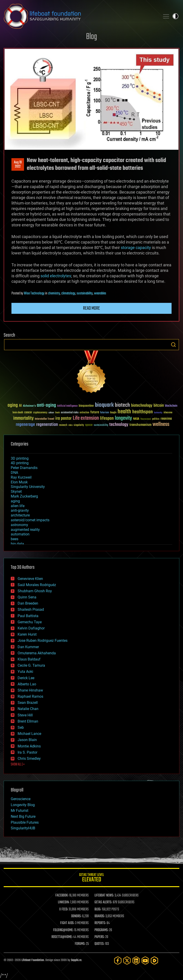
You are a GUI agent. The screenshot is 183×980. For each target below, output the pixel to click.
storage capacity (136, 248)
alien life (18, 506)
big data (17, 544)
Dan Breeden (28, 603)
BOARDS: (100, 916)
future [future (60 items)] (95, 412)
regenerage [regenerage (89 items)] (25, 425)
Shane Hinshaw (30, 690)
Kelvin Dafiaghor (31, 628)
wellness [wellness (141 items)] (161, 424)
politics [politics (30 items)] (156, 419)
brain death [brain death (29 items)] (18, 413)
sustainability (85, 293)
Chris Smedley (29, 759)
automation (20, 534)
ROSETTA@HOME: (62, 937)
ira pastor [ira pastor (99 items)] (63, 418)
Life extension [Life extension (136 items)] (86, 418)
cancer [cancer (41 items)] (28, 413)
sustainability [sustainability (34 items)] (101, 425)
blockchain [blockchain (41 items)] (171, 406)
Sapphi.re (76, 960)
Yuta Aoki (25, 672)
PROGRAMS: (101, 930)
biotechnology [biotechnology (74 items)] (142, 406)
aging (15, 501)
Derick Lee (26, 678)
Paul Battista (28, 616)
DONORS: (76, 916)
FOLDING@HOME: (63, 930)
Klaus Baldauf (29, 659)
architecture (20, 515)
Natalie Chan (28, 709)
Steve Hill (25, 715)
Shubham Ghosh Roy (35, 591)
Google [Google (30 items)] (113, 413)
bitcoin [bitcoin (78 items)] (159, 406)
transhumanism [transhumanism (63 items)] (140, 425)
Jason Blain (27, 740)
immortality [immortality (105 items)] (23, 418)
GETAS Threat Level (91, 878)
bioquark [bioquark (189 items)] (104, 405)
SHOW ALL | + (18, 765)
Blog (91, 37)
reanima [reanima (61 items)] (166, 419)
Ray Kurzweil (21, 477)
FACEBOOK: (62, 896)
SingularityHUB (23, 828)
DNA (14, 473)
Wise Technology (34, 293)
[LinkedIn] (136, 960)
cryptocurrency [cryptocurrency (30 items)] (40, 413)
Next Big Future (23, 816)
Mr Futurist (20, 811)
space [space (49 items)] (89, 425)
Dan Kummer (28, 647)
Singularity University (28, 487)
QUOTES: (99, 944)
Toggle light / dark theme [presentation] (175, 16)
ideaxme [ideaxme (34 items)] (168, 413)
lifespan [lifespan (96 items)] (107, 418)
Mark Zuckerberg (24, 496)
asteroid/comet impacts (30, 520)
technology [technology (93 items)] (119, 425)
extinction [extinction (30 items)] (84, 413)
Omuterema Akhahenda (37, 653)
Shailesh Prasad (31, 609)
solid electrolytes (56, 276)
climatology (68, 293)
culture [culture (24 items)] (51, 413)
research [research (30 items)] (63, 425)
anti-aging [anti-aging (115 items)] (46, 405)
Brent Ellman (28, 721)
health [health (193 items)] (124, 412)
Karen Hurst (27, 634)
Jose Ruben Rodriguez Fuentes (43, 641)
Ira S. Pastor (27, 752)
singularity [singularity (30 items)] (79, 425)
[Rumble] (154, 960)
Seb (21, 727)
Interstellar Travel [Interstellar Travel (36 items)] (44, 419)
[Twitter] (127, 960)
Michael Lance (29, 734)
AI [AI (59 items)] (20, 406)
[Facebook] (118, 960)
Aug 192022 (18, 165)
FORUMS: (80, 944)
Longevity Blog (23, 805)
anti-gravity (20, 510)
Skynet (16, 491)
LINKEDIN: (64, 902)
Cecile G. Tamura (31, 665)
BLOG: (98, 909)
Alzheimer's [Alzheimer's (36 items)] (29, 406)
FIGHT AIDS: (67, 923)
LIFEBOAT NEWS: (104, 896)
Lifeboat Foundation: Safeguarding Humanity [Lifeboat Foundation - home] (80, 16)
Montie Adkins (29, 746)
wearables (100, 293)
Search (173, 345)
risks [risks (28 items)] (70, 425)
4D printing (20, 463)
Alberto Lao (27, 684)
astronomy (19, 525)
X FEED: (64, 909)
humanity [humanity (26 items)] (158, 413)
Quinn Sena (27, 597)
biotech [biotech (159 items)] (122, 405)
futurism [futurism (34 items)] (105, 413)
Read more (91, 308)
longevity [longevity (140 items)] (123, 418)
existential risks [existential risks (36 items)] (70, 413)
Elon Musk (19, 482)
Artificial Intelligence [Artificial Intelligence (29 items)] (67, 406)
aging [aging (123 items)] (13, 405)
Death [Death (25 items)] (57, 413)
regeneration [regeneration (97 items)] (47, 425)
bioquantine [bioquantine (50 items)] (86, 406)
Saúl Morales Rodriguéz (37, 585)
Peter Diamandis (24, 468)
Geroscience (21, 799)
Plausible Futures (25, 822)
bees (15, 539)
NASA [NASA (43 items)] (136, 419)
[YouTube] (145, 960)
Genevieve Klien (30, 579)
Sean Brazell (28, 703)
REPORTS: (100, 923)
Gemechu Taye (30, 622)
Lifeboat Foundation (33, 960)
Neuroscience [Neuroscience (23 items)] (146, 419)
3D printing (20, 458)
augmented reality (25, 530)
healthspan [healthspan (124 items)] (143, 412)
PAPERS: (100, 937)
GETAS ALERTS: (103, 902)
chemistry (54, 293)
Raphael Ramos (30, 696)
